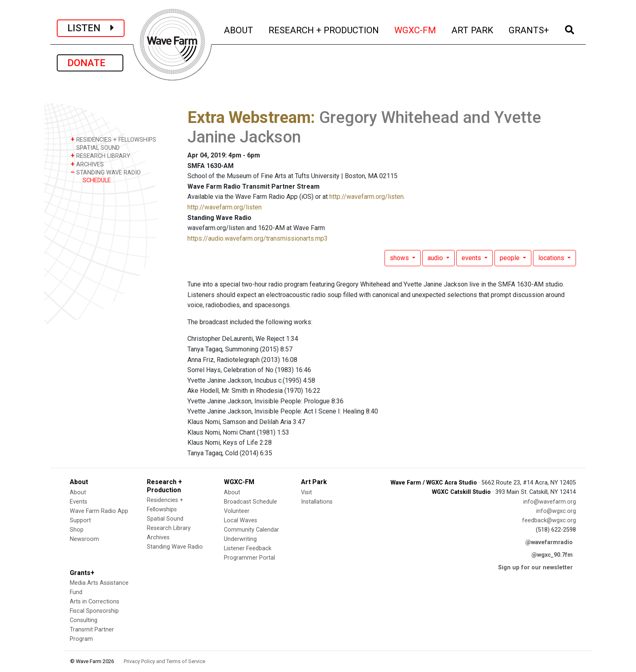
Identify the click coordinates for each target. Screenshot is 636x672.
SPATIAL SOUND (95, 148)
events (472, 258)
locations (552, 258)
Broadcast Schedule (250, 502)
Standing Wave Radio (175, 547)
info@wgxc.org (556, 511)
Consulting (84, 620)
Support (80, 520)
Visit (306, 492)
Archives (158, 537)
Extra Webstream (249, 117)
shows (400, 258)
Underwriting (240, 539)
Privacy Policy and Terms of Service (164, 661)
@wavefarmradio (549, 542)
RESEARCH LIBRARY (100, 156)
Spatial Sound (165, 519)
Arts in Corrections (95, 602)
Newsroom (84, 539)
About (78, 492)
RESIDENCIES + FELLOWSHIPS (113, 139)
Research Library (169, 528)
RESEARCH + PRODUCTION (324, 29)
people (510, 258)
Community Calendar (251, 530)
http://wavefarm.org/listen (366, 197)
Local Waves (241, 520)
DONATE (90, 63)
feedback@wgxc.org (549, 520)
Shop (77, 530)
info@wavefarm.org (550, 502)
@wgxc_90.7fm (552, 555)
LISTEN (91, 28)
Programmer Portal (249, 558)
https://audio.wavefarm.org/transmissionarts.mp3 (258, 238)
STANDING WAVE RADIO (106, 172)
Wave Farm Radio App (99, 511)
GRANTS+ (529, 29)
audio (436, 258)
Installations (317, 502)
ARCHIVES (87, 164)
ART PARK (473, 29)
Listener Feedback (248, 548)
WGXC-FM (416, 29)
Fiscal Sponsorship (94, 611)
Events (78, 502)
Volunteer (237, 511)
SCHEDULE (97, 180)
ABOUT (239, 29)
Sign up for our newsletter (535, 568)
